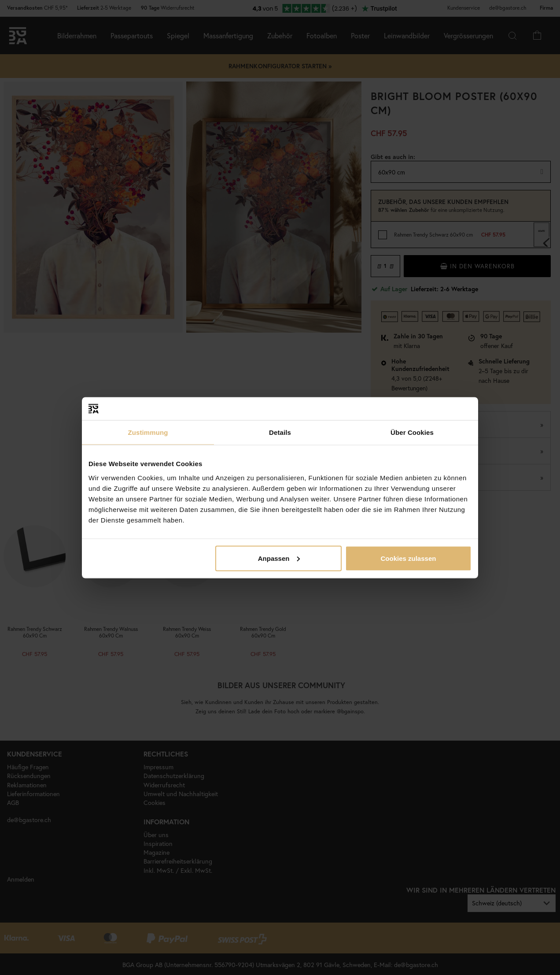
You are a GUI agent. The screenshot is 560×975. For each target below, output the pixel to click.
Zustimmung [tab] (148, 432)
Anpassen (279, 558)
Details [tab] (280, 432)
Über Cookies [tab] (412, 432)
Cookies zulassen (409, 558)
